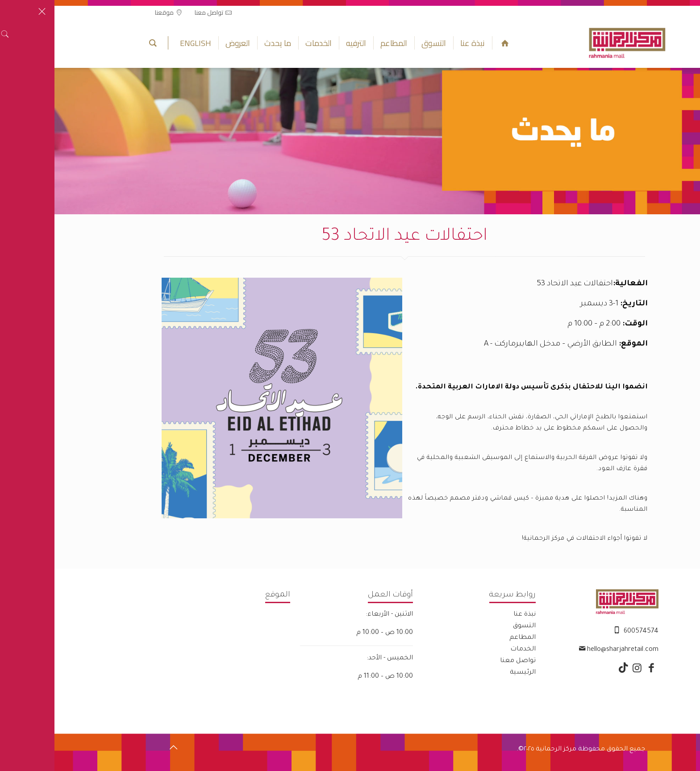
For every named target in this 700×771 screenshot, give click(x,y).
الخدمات (469, 650)
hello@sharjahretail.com (568, 650)
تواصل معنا (463, 661)
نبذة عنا (470, 615)
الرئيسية (468, 673)
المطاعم (468, 638)
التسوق (470, 626)
